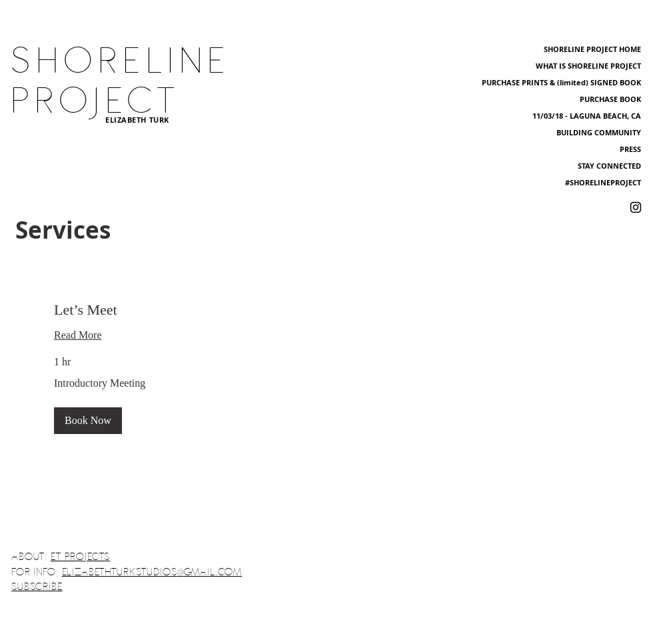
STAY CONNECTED (609, 166)
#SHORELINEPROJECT (603, 182)
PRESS (630, 149)
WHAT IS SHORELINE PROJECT (588, 66)
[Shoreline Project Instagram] (636, 207)
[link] (326, 310)
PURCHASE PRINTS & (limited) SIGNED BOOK (561, 82)
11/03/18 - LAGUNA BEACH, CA (587, 116)
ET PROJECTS (80, 557)
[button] (88, 421)
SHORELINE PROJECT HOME (592, 49)
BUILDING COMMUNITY (599, 132)
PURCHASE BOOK (610, 99)
